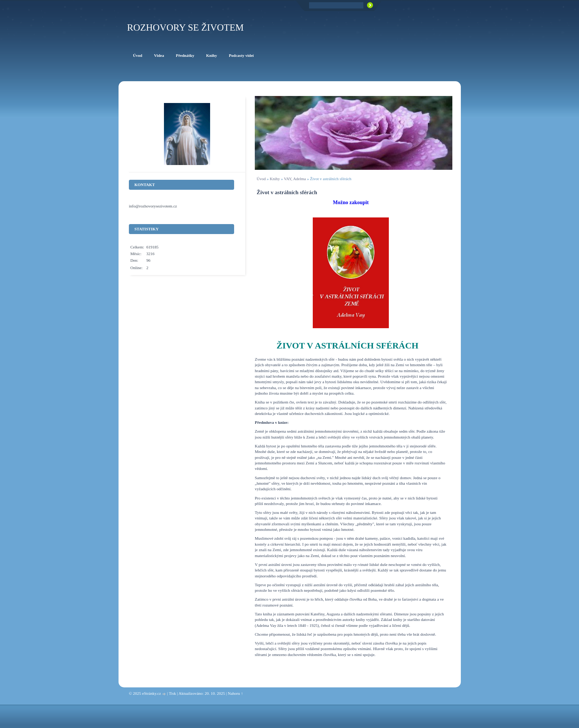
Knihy (275, 179)
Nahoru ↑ (235, 693)
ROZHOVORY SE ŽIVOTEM (185, 28)
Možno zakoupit (351, 202)
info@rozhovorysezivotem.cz (153, 206)
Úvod (261, 179)
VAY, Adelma (295, 179)
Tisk (172, 693)
